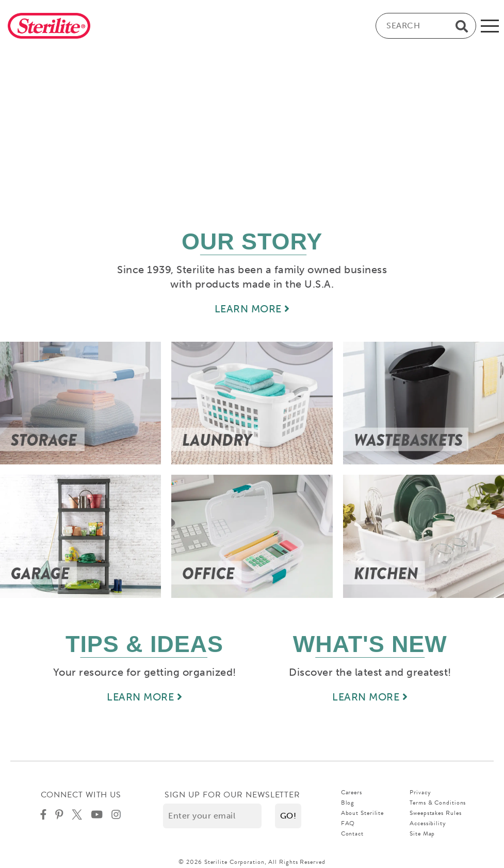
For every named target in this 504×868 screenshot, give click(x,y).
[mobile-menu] (490, 26)
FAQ (348, 823)
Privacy (420, 792)
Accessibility (428, 823)
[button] (288, 816)
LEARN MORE (144, 697)
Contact (352, 833)
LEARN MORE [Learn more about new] (370, 697)
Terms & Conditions (438, 803)
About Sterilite (363, 813)
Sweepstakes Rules (435, 813)
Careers (352, 792)
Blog (348, 803)
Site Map (422, 833)
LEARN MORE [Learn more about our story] (252, 309)
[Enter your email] (212, 816)
